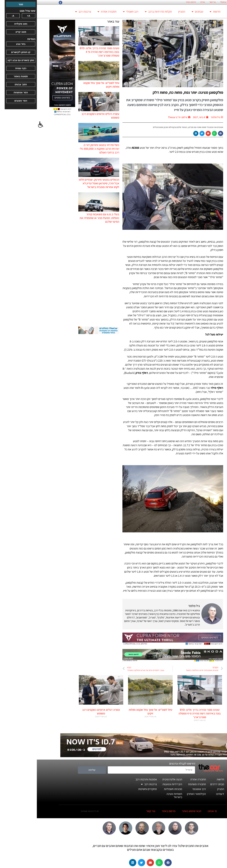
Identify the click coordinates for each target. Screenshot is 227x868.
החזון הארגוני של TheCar (193, 2)
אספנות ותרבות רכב (109, 779)
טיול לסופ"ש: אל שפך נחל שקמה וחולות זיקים (114, 712)
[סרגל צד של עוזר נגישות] (4, 125)
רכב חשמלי (94, 12)
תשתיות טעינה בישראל (137, 795)
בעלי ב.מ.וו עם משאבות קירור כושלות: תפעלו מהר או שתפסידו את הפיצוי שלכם (63, 218)
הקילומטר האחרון (160, 794)
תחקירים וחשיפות (111, 789)
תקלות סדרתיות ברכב (121, 12)
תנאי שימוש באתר (155, 811)
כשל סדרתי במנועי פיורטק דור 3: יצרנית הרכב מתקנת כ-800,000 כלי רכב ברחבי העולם (63, 149)
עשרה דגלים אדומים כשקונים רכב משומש (64, 712)
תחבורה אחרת (70, 12)
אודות (166, 2)
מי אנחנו (175, 811)
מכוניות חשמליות (136, 789)
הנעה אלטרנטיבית (135, 779)
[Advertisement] (62, 275)
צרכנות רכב (46, 12)
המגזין (145, 12)
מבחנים (161, 12)
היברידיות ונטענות (135, 784)
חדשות (178, 12)
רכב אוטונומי (162, 789)
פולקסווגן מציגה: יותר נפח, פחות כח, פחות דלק (151, 92)
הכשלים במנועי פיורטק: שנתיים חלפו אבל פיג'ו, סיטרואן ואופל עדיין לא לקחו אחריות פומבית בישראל (62, 183)
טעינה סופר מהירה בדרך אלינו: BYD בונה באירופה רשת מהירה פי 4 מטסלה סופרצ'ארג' (63, 52)
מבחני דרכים (180, 784)
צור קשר (176, 2)
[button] (184, 133)
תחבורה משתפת (160, 784)
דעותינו (183, 794)
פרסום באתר (154, 2)
